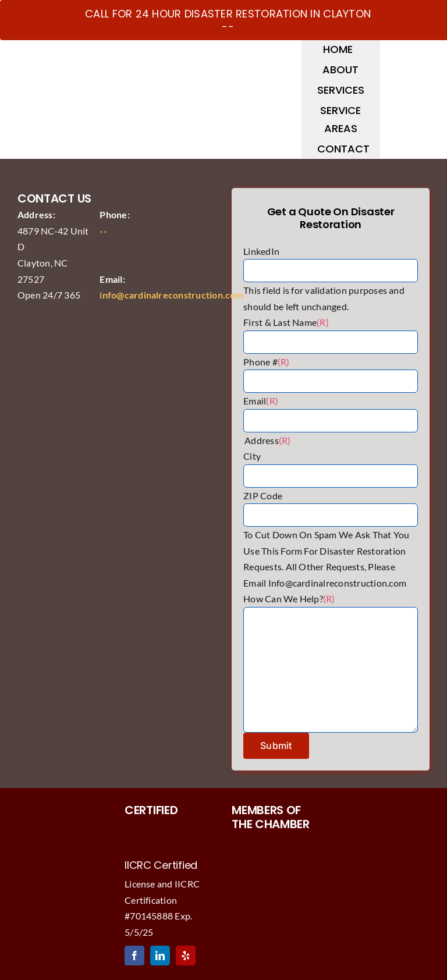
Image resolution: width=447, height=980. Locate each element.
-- (103, 231)
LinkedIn (261, 251)
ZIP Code (263, 496)
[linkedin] (160, 956)
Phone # (266, 362)
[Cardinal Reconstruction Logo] (107, 57)
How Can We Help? (289, 599)
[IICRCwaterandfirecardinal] (170, 824)
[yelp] (186, 956)
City (252, 456)
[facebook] (134, 956)
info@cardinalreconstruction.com (171, 295)
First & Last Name (286, 322)
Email (261, 401)
